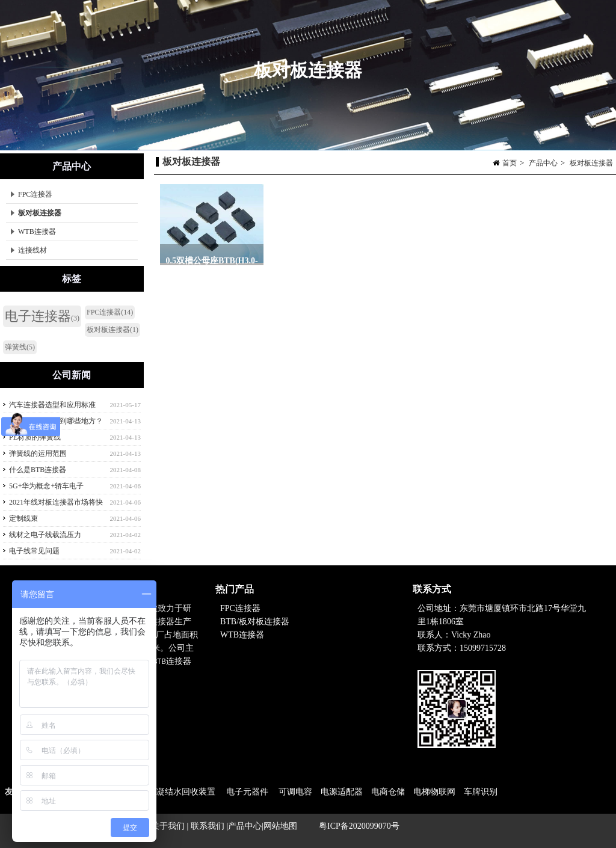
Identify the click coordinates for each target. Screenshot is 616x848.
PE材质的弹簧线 (35, 437)
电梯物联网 (434, 792)
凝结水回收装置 (186, 792)
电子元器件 (247, 792)
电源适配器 (342, 792)
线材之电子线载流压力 (45, 535)
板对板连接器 (591, 163)
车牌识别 (481, 792)
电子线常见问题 (34, 551)
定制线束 (23, 518)
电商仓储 (388, 792)
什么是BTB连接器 (38, 470)
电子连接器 (42, 316)
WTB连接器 (33, 232)
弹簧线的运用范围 (38, 453)
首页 (510, 163)
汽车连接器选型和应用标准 (52, 405)
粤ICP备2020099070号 (359, 826)
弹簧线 (20, 347)
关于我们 (169, 826)
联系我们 (208, 826)
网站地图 (280, 826)
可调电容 (295, 792)
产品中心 (543, 163)
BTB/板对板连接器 (256, 622)
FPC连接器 (32, 194)
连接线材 (29, 250)
